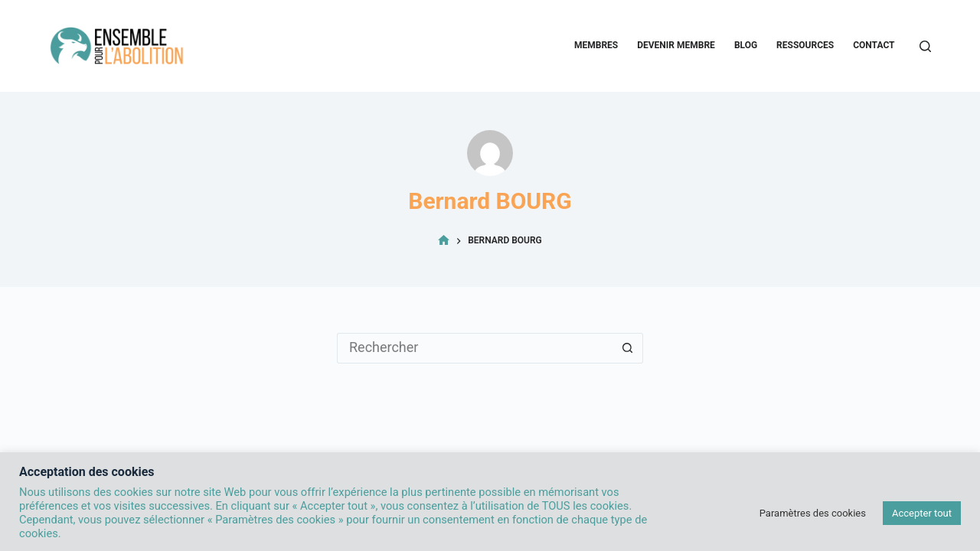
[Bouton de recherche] (628, 348)
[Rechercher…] (475, 348)
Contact (874, 45)
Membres (596, 45)
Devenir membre (676, 45)
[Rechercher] (925, 46)
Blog (746, 45)
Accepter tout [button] (922, 513)
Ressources (805, 45)
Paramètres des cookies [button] (813, 513)
